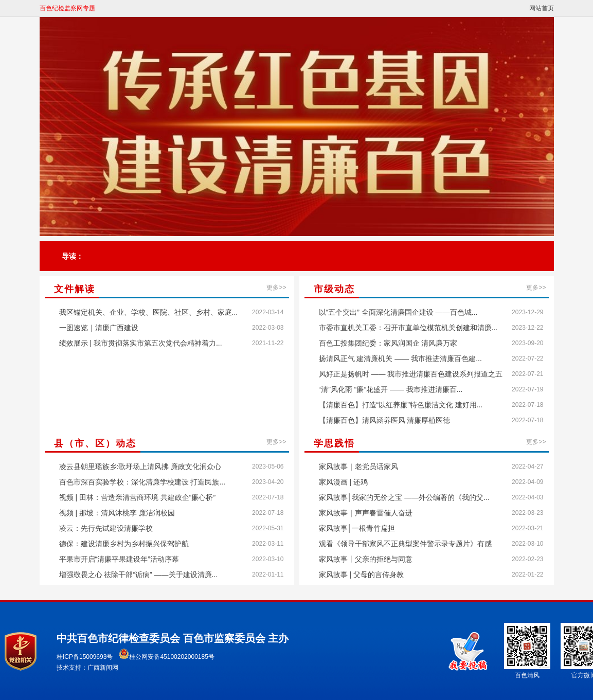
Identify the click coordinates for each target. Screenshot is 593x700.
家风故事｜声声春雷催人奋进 (366, 513)
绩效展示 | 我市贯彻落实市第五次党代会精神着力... (141, 343)
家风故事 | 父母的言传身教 (361, 575)
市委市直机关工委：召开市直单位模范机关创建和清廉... (408, 328)
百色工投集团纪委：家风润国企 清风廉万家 (388, 343)
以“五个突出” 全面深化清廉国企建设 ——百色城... (398, 312)
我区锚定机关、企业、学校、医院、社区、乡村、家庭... (149, 312)
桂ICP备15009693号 (85, 657)
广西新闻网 (103, 668)
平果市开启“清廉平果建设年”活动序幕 (119, 559)
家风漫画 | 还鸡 (343, 482)
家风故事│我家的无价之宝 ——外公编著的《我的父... (404, 497)
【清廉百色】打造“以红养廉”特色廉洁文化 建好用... (401, 405)
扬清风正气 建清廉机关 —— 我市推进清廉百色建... (400, 358)
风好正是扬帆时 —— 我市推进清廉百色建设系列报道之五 (411, 374)
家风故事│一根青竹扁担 (357, 528)
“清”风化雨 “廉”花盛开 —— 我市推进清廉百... (391, 389)
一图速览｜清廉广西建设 (99, 328)
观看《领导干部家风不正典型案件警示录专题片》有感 (405, 544)
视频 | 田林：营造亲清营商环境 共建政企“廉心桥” (138, 497)
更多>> (276, 288)
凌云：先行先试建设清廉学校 (106, 528)
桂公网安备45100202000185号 (166, 657)
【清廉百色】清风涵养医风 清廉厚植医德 (385, 420)
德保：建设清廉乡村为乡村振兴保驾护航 (124, 544)
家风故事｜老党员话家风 (358, 466)
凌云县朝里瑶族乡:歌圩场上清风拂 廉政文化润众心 (140, 466)
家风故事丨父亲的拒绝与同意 (366, 559)
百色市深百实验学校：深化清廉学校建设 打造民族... (142, 482)
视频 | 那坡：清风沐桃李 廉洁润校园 (117, 513)
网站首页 (542, 8)
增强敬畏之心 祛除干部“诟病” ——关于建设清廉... (139, 575)
